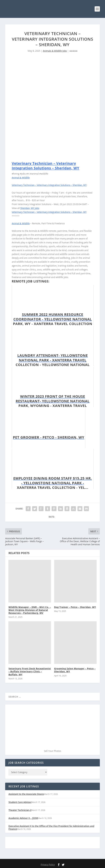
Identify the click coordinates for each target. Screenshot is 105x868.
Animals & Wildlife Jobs (55, 51)
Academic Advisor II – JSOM (23, 818)
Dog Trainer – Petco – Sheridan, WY (75, 607)
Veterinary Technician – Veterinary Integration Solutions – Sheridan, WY (45, 166)
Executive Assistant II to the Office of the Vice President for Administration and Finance (51, 827)
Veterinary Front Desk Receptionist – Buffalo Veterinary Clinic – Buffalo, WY (30, 671)
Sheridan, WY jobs (30, 208)
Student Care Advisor (20, 802)
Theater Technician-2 (20, 810)
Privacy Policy (48, 865)
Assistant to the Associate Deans (26, 794)
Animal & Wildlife (21, 178)
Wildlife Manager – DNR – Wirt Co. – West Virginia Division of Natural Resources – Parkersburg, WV (30, 610)
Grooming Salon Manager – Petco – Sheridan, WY (75, 670)
